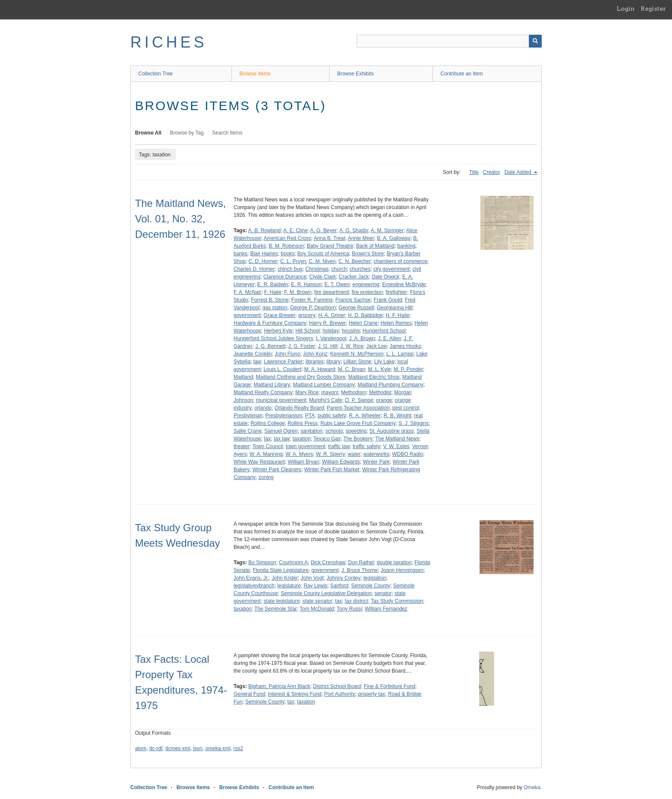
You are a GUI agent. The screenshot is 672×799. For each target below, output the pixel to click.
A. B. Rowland (264, 230)
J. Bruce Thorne (360, 570)
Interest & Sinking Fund (295, 694)
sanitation (311, 431)
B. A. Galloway (393, 238)
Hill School (307, 331)
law (257, 362)
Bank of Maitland (375, 246)
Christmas (317, 269)
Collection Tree (156, 74)
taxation (302, 439)
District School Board (337, 686)
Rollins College (267, 423)
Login (626, 9)
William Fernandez (386, 609)
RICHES (169, 42)
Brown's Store (368, 254)
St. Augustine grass (391, 431)
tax (267, 439)
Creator (492, 172)
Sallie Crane (247, 431)
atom (141, 748)
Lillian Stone (357, 362)
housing (351, 331)
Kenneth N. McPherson (357, 354)
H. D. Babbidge (365, 315)
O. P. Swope (359, 400)
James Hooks (405, 346)
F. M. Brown (298, 292)
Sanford (339, 586)
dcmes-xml (178, 748)
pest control (405, 408)
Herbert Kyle (278, 331)
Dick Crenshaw (328, 563)
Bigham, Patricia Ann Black (279, 686)
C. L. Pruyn (293, 261)
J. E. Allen (389, 338)
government (247, 315)
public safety (332, 416)
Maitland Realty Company (263, 392)
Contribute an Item (462, 74)
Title (474, 172)
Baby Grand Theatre (330, 246)
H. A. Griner (331, 315)
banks (240, 254)
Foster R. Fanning (312, 300)
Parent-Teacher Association (358, 408)
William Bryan (303, 462)
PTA (310, 416)
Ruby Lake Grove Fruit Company (358, 423)
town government (306, 446)
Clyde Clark (323, 277)
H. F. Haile (397, 315)
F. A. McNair (247, 292)
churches (360, 269)
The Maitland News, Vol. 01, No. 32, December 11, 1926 (180, 219)
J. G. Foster (301, 346)
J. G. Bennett (270, 346)
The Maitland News (397, 439)
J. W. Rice (352, 346)
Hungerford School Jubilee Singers (273, 338)
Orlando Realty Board (299, 408)
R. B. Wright (397, 416)
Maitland (243, 377)
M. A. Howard (320, 369)
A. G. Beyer (324, 230)
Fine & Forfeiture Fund (390, 686)
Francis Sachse (353, 300)
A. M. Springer (387, 230)
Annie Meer (361, 238)
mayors (330, 392)
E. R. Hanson (306, 284)
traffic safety (366, 446)
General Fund (249, 694)
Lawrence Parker (283, 362)
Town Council (268, 446)
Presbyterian (248, 416)
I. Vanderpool (331, 338)
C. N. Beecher (355, 261)
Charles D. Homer (254, 269)
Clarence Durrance (285, 277)
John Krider (285, 578)
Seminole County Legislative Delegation (326, 593)
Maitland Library (272, 385)
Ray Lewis (315, 586)
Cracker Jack (354, 277)
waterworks (376, 454)
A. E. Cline (295, 230)
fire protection (367, 292)
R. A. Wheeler (365, 416)
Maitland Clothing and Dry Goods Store (301, 377)
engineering (366, 284)
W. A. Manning (266, 454)
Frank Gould (388, 300)
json (198, 748)
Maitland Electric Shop (373, 377)
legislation (375, 578)
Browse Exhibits (355, 74)
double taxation (394, 563)
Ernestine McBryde (404, 284)
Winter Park (376, 462)
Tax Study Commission (397, 601)
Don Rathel (361, 563)
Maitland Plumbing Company (391, 385)
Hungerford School (384, 331)
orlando (263, 408)
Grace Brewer (279, 315)
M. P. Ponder (408, 369)
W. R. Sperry (330, 454)
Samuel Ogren (281, 431)
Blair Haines (264, 254)
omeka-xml (218, 748)
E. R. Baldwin (273, 284)
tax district (357, 601)
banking (406, 246)
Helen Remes (396, 323)
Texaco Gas (327, 439)
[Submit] (535, 41)
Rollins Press (303, 423)
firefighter (396, 292)
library (334, 362)
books (288, 254)
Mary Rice (307, 392)
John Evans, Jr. (251, 578)
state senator (317, 601)
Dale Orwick (385, 277)
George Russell (356, 308)
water (354, 454)
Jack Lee (376, 346)
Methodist (380, 392)
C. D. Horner (263, 261)
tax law (282, 439)
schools (334, 431)
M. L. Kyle (379, 369)
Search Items (227, 133)
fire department (331, 292)
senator (383, 593)
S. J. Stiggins (414, 423)
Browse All (148, 133)
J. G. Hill (328, 346)
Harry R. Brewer (327, 323)
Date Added (519, 172)
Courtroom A (293, 563)
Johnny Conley (343, 578)
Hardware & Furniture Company (270, 323)
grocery (307, 315)
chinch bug (290, 269)
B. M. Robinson (286, 246)
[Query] (449, 41)
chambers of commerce (400, 261)
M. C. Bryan (351, 369)
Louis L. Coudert (282, 369)
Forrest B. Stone (270, 300)
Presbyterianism (284, 416)
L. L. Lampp (400, 354)
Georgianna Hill (394, 308)
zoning (266, 477)
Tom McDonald (317, 609)
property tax (371, 694)
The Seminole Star (275, 609)
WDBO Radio (408, 454)
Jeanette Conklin (253, 354)
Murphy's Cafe (325, 400)
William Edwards (341, 462)
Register (653, 9)
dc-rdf (156, 748)
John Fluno (287, 354)
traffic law (339, 446)
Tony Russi (349, 609)
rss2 (238, 748)
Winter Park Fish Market (332, 470)
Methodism (354, 392)
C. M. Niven (322, 261)
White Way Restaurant (259, 462)
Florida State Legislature (281, 570)
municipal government (281, 400)
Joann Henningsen (402, 570)
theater (241, 446)
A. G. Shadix (354, 230)
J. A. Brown (362, 338)
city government (391, 269)
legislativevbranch (254, 586)
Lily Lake (384, 362)
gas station (275, 308)
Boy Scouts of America (323, 254)
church (339, 269)
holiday (331, 331)
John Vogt (312, 578)
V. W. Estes (396, 446)
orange (384, 400)
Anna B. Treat (329, 238)
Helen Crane (363, 323)
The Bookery (358, 439)
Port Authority (339, 694)
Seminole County (370, 586)
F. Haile (273, 292)
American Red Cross (287, 238)
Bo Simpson (262, 563)
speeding (356, 431)
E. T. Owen (337, 284)
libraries (315, 362)
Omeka (532, 787)
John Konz (315, 354)
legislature (289, 586)
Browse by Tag (187, 133)
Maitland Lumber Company (324, 385)
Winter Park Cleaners (277, 470)
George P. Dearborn (313, 308)
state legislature (282, 601)
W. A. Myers (299, 454)
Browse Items (255, 74)
